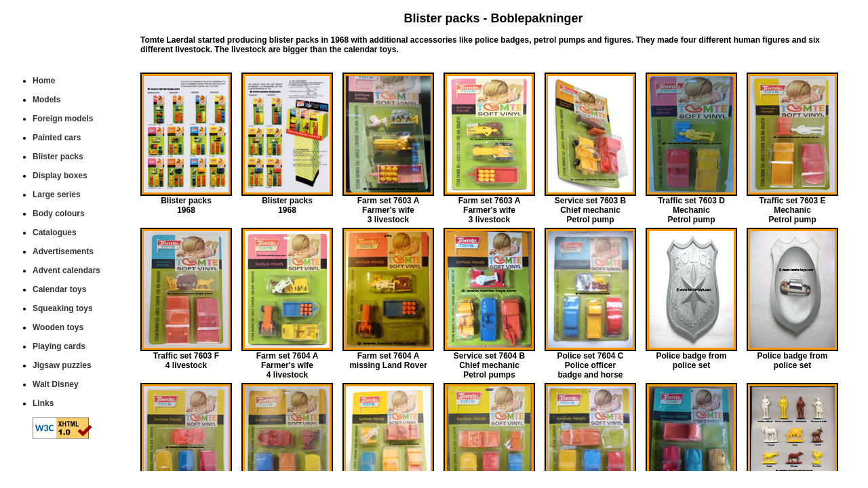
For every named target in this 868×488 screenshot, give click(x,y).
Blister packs (58, 157)
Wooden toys (58, 327)
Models (46, 100)
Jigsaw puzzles (62, 365)
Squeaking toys (63, 308)
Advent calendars (66, 270)
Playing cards (59, 346)
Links (43, 403)
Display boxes (60, 176)
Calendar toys (59, 289)
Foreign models (63, 119)
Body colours (59, 213)
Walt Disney (56, 384)
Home (44, 81)
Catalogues (55, 232)
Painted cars (57, 138)
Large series (57, 195)
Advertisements (63, 251)
